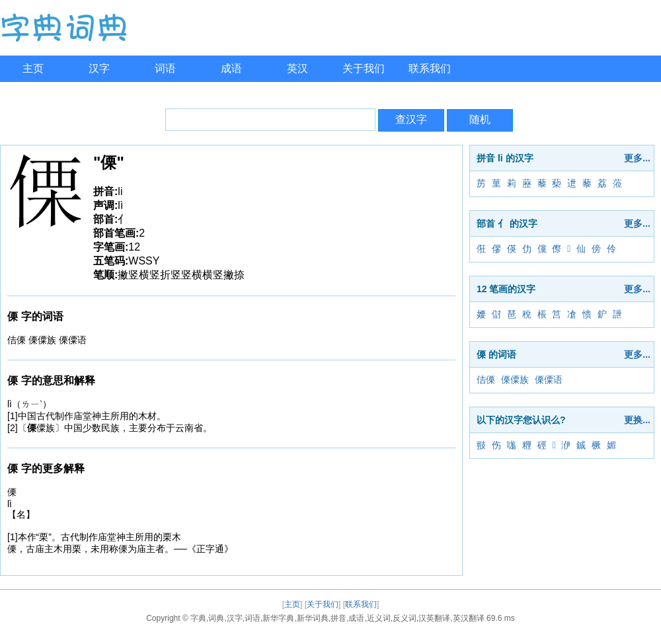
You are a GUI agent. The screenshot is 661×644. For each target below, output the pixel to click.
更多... (637, 158)
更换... (637, 420)
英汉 (297, 68)
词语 (165, 68)
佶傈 (486, 380)
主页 (33, 68)
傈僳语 (549, 380)
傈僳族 (515, 380)
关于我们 (364, 68)
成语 (231, 68)
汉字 (99, 68)
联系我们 (430, 68)
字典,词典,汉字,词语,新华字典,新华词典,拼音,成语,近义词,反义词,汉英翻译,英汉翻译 (337, 618)
